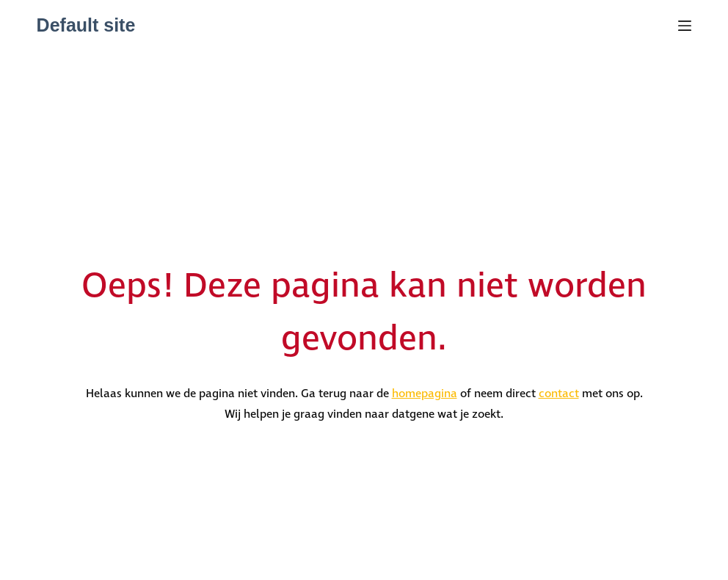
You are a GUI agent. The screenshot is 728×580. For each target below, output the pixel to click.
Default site (86, 25)
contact (559, 394)
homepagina (425, 394)
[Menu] (685, 26)
